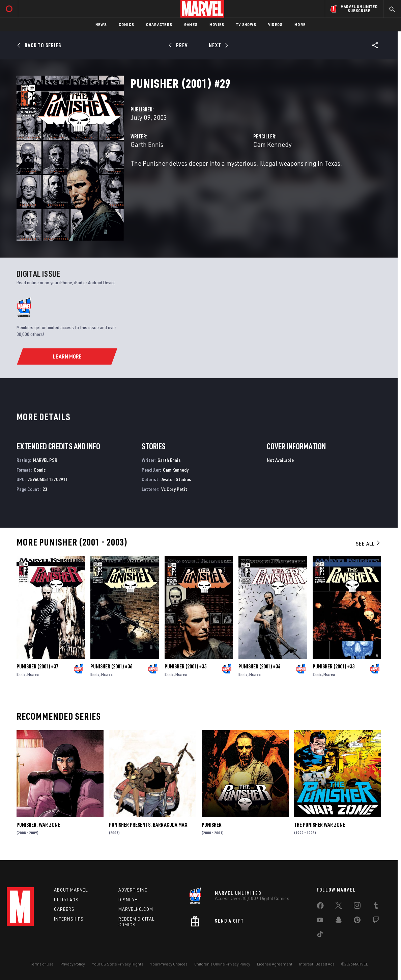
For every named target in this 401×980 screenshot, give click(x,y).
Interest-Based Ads (317, 964)
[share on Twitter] (339, 907)
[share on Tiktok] (320, 935)
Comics (126, 24)
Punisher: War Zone (38, 825)
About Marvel (71, 890)
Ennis (21, 674)
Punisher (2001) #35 (185, 666)
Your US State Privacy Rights (118, 964)
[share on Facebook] (320, 907)
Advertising (133, 890)
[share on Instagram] (357, 907)
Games (191, 24)
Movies (217, 24)
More (300, 24)
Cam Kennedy (273, 144)
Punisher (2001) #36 (111, 666)
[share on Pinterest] (357, 921)
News (101, 24)
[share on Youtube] (320, 921)
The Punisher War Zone (320, 825)
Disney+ (128, 900)
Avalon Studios (176, 479)
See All (368, 544)
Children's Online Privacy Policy (222, 964)
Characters (159, 24)
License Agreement (275, 964)
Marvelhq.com (136, 909)
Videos (275, 24)
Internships (69, 919)
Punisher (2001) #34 (259, 666)
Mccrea (33, 674)
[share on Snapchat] (339, 921)
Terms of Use (42, 964)
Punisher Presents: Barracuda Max (148, 825)
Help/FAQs (66, 900)
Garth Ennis (147, 144)
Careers (64, 909)
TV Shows (246, 24)
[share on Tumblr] (376, 907)
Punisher (212, 825)
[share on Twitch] (376, 921)
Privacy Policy (73, 964)
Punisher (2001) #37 (37, 666)
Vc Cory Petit (174, 489)
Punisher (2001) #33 (334, 666)
